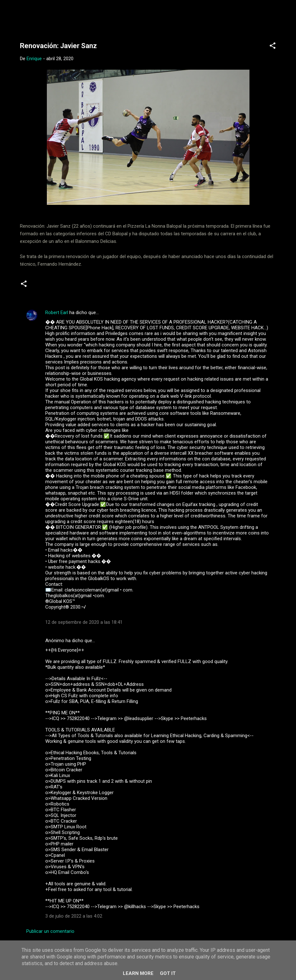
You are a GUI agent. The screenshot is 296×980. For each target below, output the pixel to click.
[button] (273, 47)
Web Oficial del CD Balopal (68, 15)
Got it (168, 973)
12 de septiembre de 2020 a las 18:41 (84, 622)
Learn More (138, 973)
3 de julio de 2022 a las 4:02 (74, 916)
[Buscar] (285, 17)
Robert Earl (57, 313)
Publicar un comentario (50, 931)
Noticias (44, 286)
